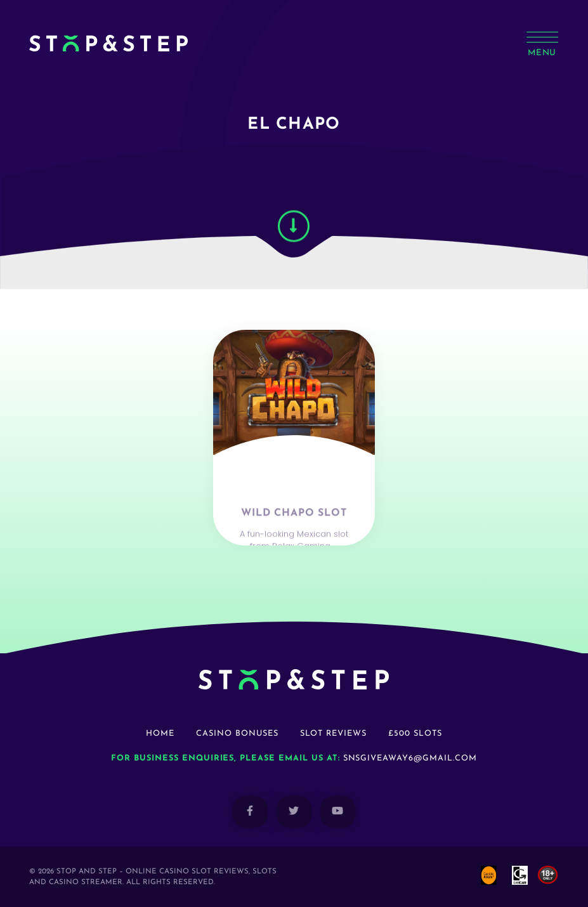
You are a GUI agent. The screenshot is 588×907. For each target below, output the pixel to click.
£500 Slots (415, 734)
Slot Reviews (334, 734)
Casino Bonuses (237, 734)
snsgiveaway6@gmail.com (410, 758)
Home (160, 734)
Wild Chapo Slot (294, 535)
